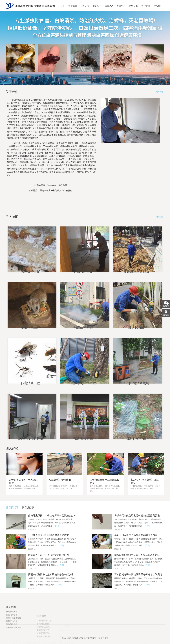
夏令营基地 (43, 643)
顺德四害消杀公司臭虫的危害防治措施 (48, 555)
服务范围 (97, 6)
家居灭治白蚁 (30, 317)
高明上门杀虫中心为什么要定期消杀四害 (136, 535)
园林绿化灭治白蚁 (83, 428)
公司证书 (85, 6)
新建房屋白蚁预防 (136, 317)
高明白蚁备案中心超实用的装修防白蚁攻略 (51, 574)
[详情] (58, 526)
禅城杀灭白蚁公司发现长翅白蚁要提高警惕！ (138, 516)
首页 (62, 6)
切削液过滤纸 (32, 643)
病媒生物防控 (83, 372)
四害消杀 (109, 6)
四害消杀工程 (30, 428)
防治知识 (133, 6)
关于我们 (72, 6)
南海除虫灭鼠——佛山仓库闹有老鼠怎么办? (52, 516)
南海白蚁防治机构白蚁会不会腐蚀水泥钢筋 (137, 555)
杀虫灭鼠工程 (30, 372)
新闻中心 (121, 6)
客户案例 (146, 6)
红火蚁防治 (136, 372)
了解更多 (159, 92)
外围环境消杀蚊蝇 (136, 428)
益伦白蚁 (52, 643)
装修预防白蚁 (83, 317)
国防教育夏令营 (18, 643)
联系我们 (158, 6)
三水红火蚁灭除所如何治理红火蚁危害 (48, 535)
